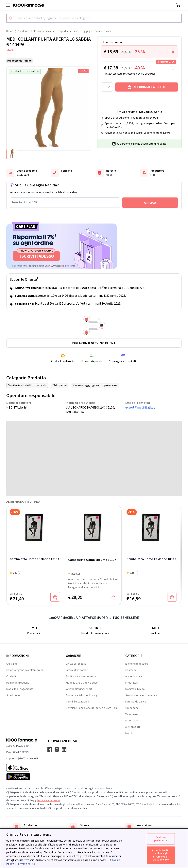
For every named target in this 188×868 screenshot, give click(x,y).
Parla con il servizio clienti (94, 343)
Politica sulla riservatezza (81, 676)
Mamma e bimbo (135, 689)
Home (10, 31)
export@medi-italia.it (140, 408)
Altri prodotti (133, 727)
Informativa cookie (77, 670)
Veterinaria (132, 714)
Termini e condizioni (78, 702)
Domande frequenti (18, 683)
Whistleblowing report (79, 689)
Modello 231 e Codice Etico (82, 683)
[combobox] (94, 18)
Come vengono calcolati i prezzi (25, 670)
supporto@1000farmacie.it (22, 759)
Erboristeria (132, 721)
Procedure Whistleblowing (81, 695)
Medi (10, 50)
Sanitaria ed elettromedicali (34, 31)
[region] (94, 848)
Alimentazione (134, 676)
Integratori (132, 683)
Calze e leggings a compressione (92, 31)
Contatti (11, 676)
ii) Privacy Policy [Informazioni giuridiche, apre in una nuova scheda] (25, 864)
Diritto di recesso (76, 664)
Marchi (129, 733)
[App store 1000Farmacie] (22, 768)
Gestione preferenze (161, 839)
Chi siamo (12, 664)
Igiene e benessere (137, 664)
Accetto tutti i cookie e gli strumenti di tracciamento (161, 855)
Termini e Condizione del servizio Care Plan (91, 708)
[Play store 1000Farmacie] (22, 777)
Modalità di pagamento (20, 689)
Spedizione (13, 695)
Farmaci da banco (136, 702)
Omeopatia (132, 708)
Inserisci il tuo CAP (25, 202)
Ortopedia (62, 31)
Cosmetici (131, 670)
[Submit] (11, 18)
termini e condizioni (49, 800)
